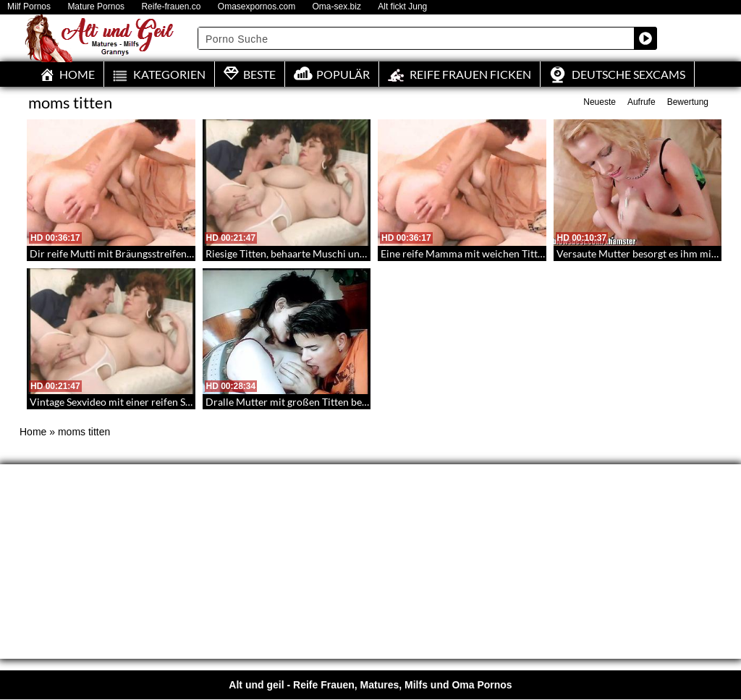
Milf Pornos (29, 7)
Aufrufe (642, 102)
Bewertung (688, 102)
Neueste (600, 102)
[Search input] (416, 38)
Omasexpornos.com (257, 7)
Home (33, 432)
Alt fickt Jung (402, 7)
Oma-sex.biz (337, 7)
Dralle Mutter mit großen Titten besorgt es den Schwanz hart (342, 402)
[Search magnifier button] (645, 38)
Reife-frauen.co (171, 7)
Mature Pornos (96, 7)
